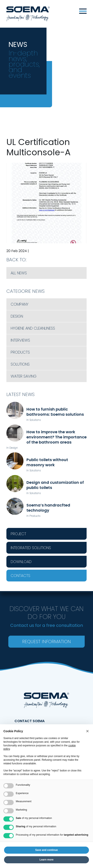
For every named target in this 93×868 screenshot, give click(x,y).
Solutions (20, 364)
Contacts (20, 576)
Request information (46, 642)
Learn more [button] (46, 860)
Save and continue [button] (46, 850)
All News (19, 273)
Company (20, 304)
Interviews (20, 340)
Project (18, 534)
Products (20, 352)
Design (17, 316)
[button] (87, 731)
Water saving (24, 376)
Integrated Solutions (31, 548)
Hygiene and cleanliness (33, 328)
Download (21, 562)
